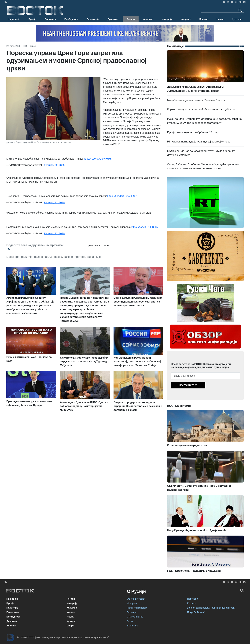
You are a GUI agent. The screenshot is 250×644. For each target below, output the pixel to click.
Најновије (14, 19)
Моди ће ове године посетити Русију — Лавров (196, 100)
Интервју (167, 19)
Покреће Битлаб (196, 612)
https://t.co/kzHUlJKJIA (144, 227)
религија (27, 257)
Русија (32, 19)
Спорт (70, 626)
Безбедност (71, 19)
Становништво (135, 617)
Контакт (191, 603)
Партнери (193, 599)
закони (68, 257)
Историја (132, 603)
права (58, 257)
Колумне (186, 19)
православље (43, 257)
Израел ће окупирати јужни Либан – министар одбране (201, 109)
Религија (132, 612)
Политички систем (137, 608)
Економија (93, 19)
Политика (50, 19)
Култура (237, 19)
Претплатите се (188, 385)
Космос (204, 19)
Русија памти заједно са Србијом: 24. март (193, 132)
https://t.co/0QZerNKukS (98, 159)
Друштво (113, 19)
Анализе (148, 19)
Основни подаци (136, 599)
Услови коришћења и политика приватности (211, 608)
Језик (130, 621)
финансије (94, 257)
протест (80, 257)
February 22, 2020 (54, 165)
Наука (220, 19)
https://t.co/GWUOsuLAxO (122, 196)
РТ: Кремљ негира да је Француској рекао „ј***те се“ (199, 142)
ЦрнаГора (13, 257)
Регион (131, 19)
